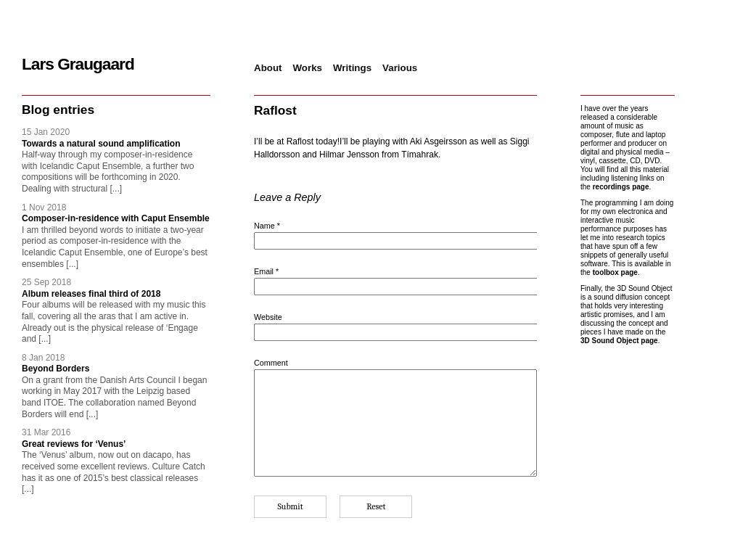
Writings (352, 68)
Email (266, 271)
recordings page (621, 187)
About (268, 68)
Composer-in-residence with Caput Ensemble (116, 218)
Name (267, 226)
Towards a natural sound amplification (101, 144)
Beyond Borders (56, 369)
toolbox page (615, 272)
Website (268, 317)
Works (308, 68)
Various (400, 68)
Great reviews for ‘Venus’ (74, 444)
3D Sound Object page (619, 341)
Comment (271, 363)
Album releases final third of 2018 (91, 294)
